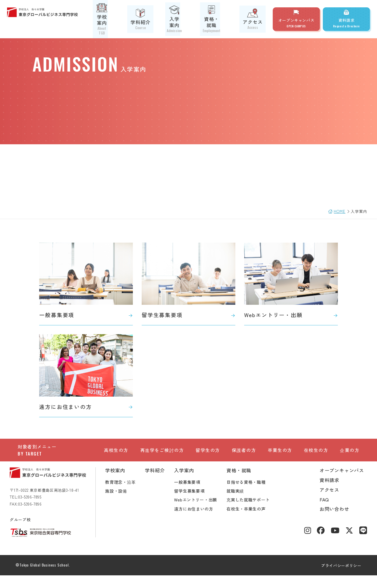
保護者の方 (244, 451)
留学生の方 (208, 451)
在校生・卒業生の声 (254, 521)
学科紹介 (156, 19)
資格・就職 (222, 19)
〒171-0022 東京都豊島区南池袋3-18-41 (52, 503)
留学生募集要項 (197, 503)
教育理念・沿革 (128, 495)
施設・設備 (124, 503)
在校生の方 (316, 451)
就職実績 (243, 503)
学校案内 (124, 19)
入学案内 (188, 19)
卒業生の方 (280, 451)
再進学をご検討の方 (162, 451)
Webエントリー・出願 (204, 512)
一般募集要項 (195, 495)
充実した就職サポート (256, 512)
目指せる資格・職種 (254, 495)
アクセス (256, 19)
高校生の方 (116, 451)
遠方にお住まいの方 (201, 521)
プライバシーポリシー (334, 578)
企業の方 (350, 451)
